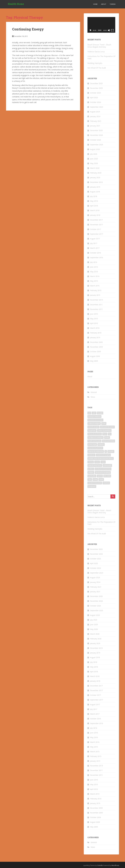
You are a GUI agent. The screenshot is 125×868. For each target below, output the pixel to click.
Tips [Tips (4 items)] (90, 479)
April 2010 (94, 323)
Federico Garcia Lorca (96, 52)
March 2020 (95, 168)
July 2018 (94, 196)
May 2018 (94, 201)
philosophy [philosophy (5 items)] (107, 465)
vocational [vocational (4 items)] (92, 486)
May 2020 (94, 163)
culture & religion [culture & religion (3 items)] (94, 423)
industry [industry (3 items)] (101, 444)
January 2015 (95, 295)
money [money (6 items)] (91, 462)
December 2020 (96, 130)
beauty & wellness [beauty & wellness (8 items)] (94, 416)
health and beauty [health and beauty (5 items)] (94, 441)
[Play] (91, 30)
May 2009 (94, 361)
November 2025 (96, 88)
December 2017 (96, 220)
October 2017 (95, 229)
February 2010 (96, 333)
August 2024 (95, 112)
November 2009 (96, 347)
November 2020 (96, 135)
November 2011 (96, 309)
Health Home (16, 4)
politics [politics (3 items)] (91, 469)
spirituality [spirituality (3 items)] (92, 476)
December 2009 (96, 342)
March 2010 (95, 328)
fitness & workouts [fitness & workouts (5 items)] (95, 434)
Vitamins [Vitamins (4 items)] (106, 483)
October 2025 (95, 93)
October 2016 (95, 253)
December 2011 (96, 305)
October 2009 (95, 352)
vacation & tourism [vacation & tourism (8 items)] (95, 483)
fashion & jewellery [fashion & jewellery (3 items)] (104, 430)
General (94, 392)
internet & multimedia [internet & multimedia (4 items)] (96, 451)
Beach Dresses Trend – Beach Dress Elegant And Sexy (99, 46)
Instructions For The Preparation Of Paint (101, 57)
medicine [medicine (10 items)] (91, 455)
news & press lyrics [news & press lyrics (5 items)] (95, 465)
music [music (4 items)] (97, 462)
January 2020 (95, 177)
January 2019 (95, 187)
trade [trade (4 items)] (95, 479)
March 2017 (95, 248)
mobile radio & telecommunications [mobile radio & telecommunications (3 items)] (101, 458)
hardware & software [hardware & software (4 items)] (96, 437)
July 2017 (94, 243)
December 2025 (96, 83)
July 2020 (94, 154)
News (93, 397)
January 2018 (95, 215)
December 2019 (96, 182)
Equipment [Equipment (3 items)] (92, 430)
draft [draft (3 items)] (104, 423)
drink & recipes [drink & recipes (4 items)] (93, 427)
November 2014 (96, 300)
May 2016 (94, 272)
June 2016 (94, 267)
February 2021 (96, 121)
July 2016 (94, 262)
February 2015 (96, 290)
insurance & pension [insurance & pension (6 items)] (95, 448)
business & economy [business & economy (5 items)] (95, 420)
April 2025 (94, 98)
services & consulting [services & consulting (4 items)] (103, 472)
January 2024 (95, 116)
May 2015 (94, 281)
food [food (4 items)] (105, 434)
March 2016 (95, 276)
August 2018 (95, 192)
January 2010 (95, 337)
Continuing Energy (28, 29)
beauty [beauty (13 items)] (100, 413)
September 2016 (97, 257)
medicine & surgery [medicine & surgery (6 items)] (103, 455)
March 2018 (95, 210)
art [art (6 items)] (89, 413)
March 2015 (95, 286)
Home (95, 4)
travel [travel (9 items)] (101, 479)
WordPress (115, 865)
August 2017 (95, 239)
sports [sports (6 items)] (100, 476)
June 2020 (94, 159)
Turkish (113, 4)
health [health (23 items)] (107, 437)
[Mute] (109, 30)
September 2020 (97, 145)
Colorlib (100, 865)
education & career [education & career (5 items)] (107, 427)
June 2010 (94, 314)
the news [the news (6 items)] (107, 476)
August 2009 (95, 356)
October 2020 (95, 140)
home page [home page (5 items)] (92, 444)
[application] (101, 25)
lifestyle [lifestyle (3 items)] (111, 451)
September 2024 (97, 107)
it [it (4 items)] (106, 451)
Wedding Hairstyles (95, 63)
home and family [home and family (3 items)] (108, 441)
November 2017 (96, 225)
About (104, 4)
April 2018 (94, 206)
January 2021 (95, 126)
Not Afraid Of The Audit (97, 68)
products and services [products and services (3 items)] (103, 469)
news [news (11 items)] (103, 462)
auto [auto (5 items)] (94, 413)
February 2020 (96, 173)
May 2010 (94, 319)
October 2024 (95, 102)
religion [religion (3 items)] (91, 472)
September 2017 (97, 234)
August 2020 (95, 149)
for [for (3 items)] (110, 434)
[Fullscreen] (112, 30)
